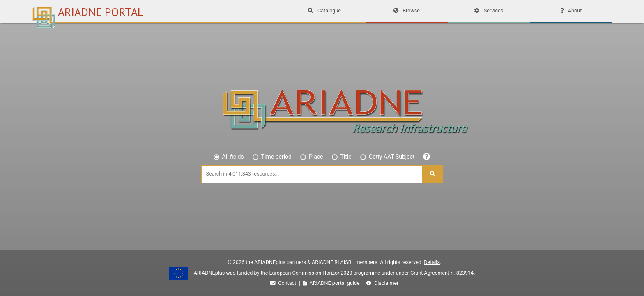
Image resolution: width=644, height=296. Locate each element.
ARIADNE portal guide (332, 283)
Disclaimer (382, 283)
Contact (284, 283)
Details (432, 262)
